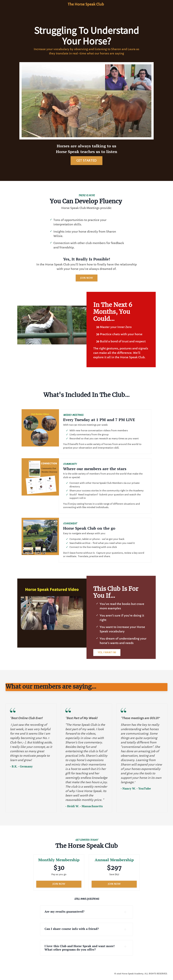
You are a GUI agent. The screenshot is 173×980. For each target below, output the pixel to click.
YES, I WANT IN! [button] (107, 654)
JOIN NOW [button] (87, 278)
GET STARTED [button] (87, 161)
